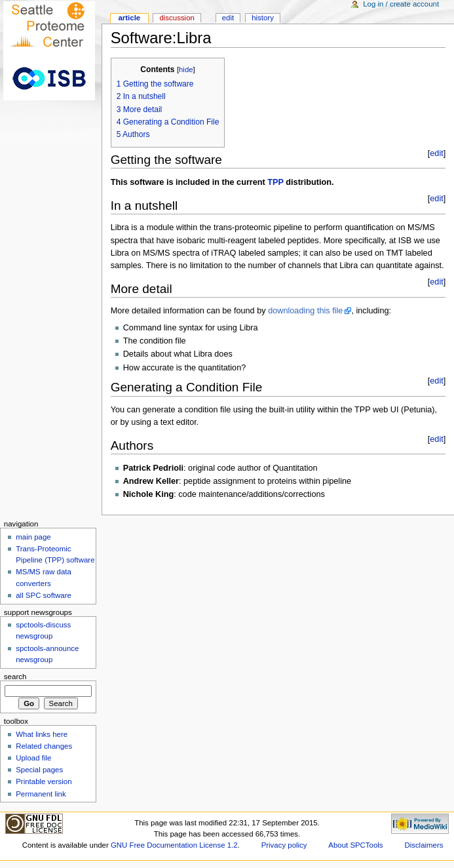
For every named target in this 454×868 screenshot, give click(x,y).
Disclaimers (424, 845)
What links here (42, 734)
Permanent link (41, 794)
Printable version (44, 781)
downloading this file (305, 311)
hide (186, 69)
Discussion (177, 18)
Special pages (39, 770)
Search (15, 677)
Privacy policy (284, 845)
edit (436, 153)
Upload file (33, 758)
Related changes (44, 746)
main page (33, 537)
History (263, 18)
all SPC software (44, 595)
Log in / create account (401, 4)
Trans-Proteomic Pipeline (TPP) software (55, 554)
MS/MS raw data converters (44, 577)
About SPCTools (355, 845)
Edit (228, 18)
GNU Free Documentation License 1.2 (174, 845)
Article (129, 18)
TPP (275, 182)
